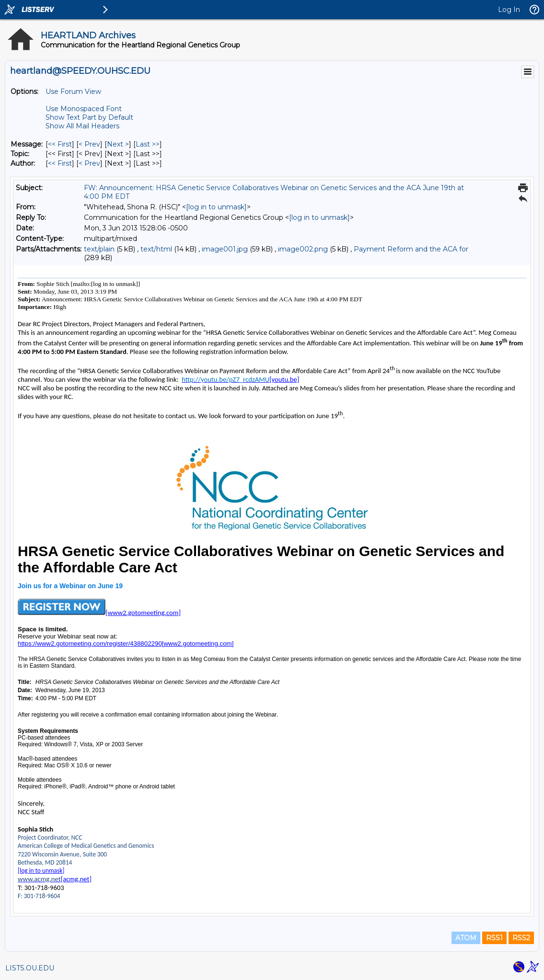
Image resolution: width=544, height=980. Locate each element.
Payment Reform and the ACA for (411, 249)
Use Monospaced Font (84, 109)
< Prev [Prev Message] (89, 144)
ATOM (466, 938)
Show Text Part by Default (89, 117)
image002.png (303, 249)
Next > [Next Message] (118, 144)
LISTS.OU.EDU (30, 968)
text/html (156, 249)
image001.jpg (225, 249)
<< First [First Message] (60, 144)
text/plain (99, 249)
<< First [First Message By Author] (60, 163)
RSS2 (521, 938)
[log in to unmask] (216, 207)
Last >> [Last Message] (148, 144)
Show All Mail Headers (82, 126)
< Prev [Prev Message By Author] (89, 163)
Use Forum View (73, 91)
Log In (509, 10)
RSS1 (494, 938)
